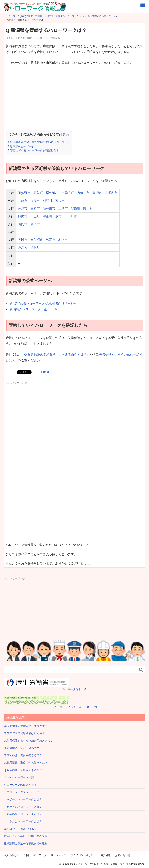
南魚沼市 (37, 240)
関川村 (88, 209)
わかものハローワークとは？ (23, 807)
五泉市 (60, 201)
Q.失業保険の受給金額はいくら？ (24, 733)
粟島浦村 (52, 193)
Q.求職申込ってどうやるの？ (22, 748)
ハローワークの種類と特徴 (20, 785)
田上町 (35, 216)
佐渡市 (23, 209)
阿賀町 (38, 193)
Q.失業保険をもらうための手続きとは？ (28, 741)
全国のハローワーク (35, 855)
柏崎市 (23, 201)
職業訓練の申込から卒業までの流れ (26, 843)
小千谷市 (111, 193)
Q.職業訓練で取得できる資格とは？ (26, 763)
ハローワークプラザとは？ (22, 792)
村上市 (63, 240)
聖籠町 (75, 209)
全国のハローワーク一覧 (19, 777)
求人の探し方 (11, 855)
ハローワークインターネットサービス (74, 707)
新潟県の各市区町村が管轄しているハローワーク (39, 142)
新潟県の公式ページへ (23, 146)
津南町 (48, 216)
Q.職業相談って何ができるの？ (23, 770)
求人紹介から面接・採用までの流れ (26, 836)
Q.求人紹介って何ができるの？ (23, 755)
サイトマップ (58, 855)
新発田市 (49, 209)
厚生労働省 (74, 689)
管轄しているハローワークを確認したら (33, 150)
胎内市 (23, 216)
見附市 (23, 240)
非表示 (64, 134)
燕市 (58, 216)
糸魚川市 (83, 193)
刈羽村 (48, 201)
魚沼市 (97, 193)
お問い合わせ (123, 855)
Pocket (46, 372)
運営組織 (106, 855)
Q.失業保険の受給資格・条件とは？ (26, 726)
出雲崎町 (68, 193)
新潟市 (35, 224)
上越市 (63, 209)
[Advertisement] (74, 98)
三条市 (35, 209)
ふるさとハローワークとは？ (23, 821)
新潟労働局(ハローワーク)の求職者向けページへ (43, 303)
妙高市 (51, 240)
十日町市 (71, 216)
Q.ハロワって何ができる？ (20, 829)
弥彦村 (23, 247)
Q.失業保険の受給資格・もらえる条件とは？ (55, 355)
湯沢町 (35, 247)
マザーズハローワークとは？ (23, 799)
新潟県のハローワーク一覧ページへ (34, 309)
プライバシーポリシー (83, 855)
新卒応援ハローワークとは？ (23, 814)
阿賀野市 (24, 193)
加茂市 (35, 201)
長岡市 (23, 224)
